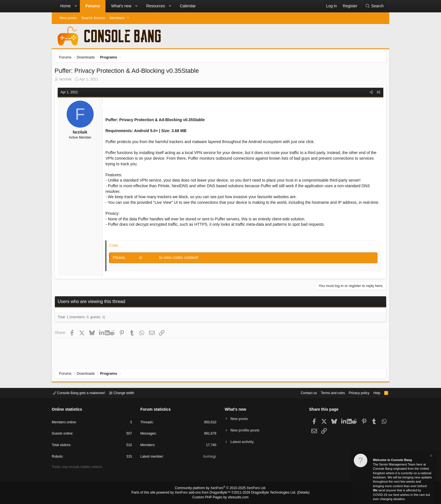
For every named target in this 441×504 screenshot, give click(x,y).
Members (117, 18)
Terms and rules (326, 393)
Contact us (300, 393)
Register (153, 265)
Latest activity (243, 442)
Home (65, 6)
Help (373, 393)
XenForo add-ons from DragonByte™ (204, 493)
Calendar (188, 6)
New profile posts (246, 430)
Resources (156, 6)
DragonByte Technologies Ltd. (269, 493)
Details (296, 493)
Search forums (93, 18)
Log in (134, 265)
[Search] (374, 6)
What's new (121, 6)
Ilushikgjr (209, 457)
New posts (68, 18)
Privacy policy (354, 393)
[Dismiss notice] (431, 456)
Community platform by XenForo (220, 489)
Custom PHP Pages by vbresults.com (220, 498)
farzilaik (67, 81)
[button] (76, 6)
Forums (93, 6)
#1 (377, 94)
